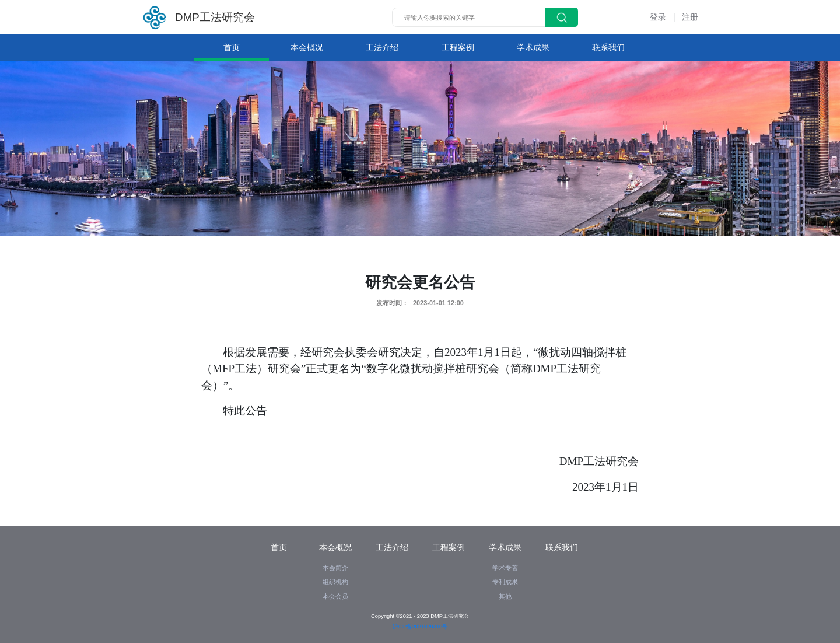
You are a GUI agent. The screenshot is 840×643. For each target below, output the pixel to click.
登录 (658, 17)
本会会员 (335, 596)
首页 (232, 47)
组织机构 (335, 582)
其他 (505, 596)
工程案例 (458, 47)
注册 (690, 17)
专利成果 (505, 582)
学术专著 (505, 568)
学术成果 (533, 47)
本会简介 (335, 568)
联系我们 (608, 47)
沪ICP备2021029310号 (420, 627)
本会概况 (307, 47)
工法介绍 (382, 47)
